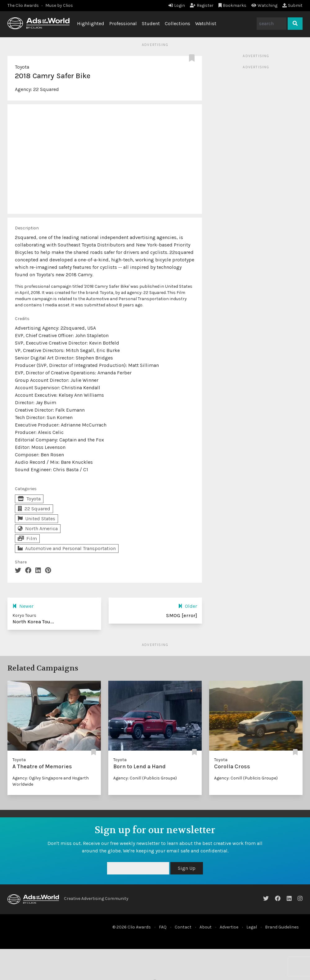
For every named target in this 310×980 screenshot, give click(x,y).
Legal (252, 927)
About (206, 927)
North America (38, 528)
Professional (123, 23)
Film (27, 538)
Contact (183, 927)
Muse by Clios (59, 5)
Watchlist (206, 23)
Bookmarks (233, 5)
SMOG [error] (182, 615)
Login (177, 5)
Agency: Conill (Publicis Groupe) (145, 778)
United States (36, 519)
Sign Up (187, 868)
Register (202, 5)
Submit (292, 5)
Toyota (22, 67)
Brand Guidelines (282, 927)
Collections (177, 23)
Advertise (229, 927)
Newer (23, 606)
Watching (264, 5)
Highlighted (91, 23)
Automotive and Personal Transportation (67, 548)
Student (151, 23)
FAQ (163, 927)
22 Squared (46, 89)
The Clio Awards (23, 5)
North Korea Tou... (33, 622)
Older (188, 606)
